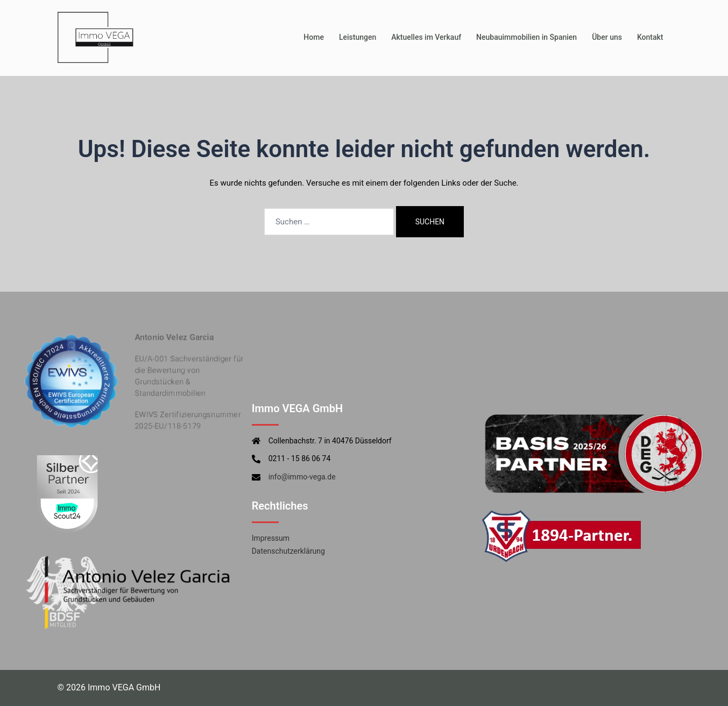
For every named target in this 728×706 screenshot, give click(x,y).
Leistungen (358, 37)
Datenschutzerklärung (288, 551)
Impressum (271, 538)
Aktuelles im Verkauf (426, 37)
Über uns (607, 37)
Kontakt (650, 37)
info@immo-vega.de (302, 477)
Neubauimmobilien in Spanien (526, 37)
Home (314, 37)
